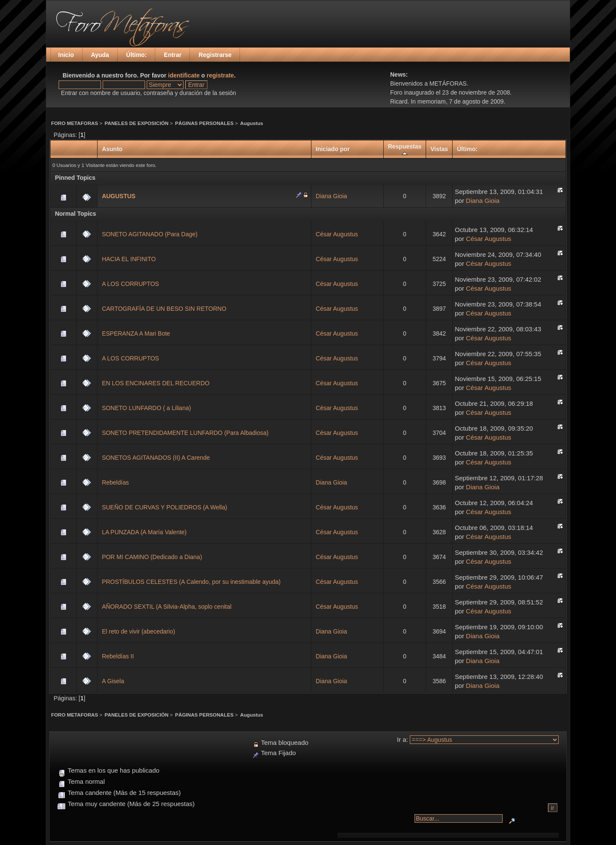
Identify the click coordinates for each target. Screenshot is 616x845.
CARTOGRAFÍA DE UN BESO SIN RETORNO (164, 309)
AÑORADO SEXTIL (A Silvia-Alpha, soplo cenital (167, 607)
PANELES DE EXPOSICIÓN (137, 123)
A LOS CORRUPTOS (130, 284)
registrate (220, 75)
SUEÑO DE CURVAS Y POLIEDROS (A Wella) (164, 507)
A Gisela (113, 681)
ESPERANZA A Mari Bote (136, 333)
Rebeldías (115, 482)
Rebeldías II (118, 656)
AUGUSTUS (119, 196)
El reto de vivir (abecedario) (138, 631)
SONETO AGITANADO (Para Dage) (150, 234)
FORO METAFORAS (74, 123)
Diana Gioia (331, 196)
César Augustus (337, 234)
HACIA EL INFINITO (129, 259)
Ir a (402, 739)
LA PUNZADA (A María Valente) (144, 532)
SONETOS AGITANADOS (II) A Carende (156, 458)
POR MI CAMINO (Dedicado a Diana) (152, 557)
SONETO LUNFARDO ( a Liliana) (146, 408)
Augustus (252, 123)
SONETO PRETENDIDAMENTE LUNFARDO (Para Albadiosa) (185, 433)
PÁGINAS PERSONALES (204, 123)
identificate (184, 75)
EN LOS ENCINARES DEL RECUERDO (156, 383)
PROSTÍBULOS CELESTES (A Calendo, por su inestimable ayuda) (191, 582)
